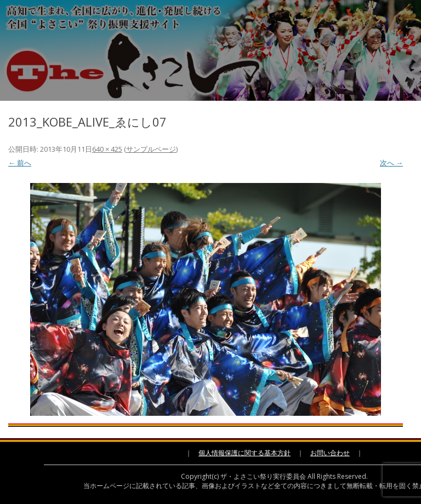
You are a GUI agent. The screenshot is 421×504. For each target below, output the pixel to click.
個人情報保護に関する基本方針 (244, 453)
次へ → (391, 163)
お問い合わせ (330, 453)
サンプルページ (151, 149)
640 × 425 (107, 149)
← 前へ (20, 163)
